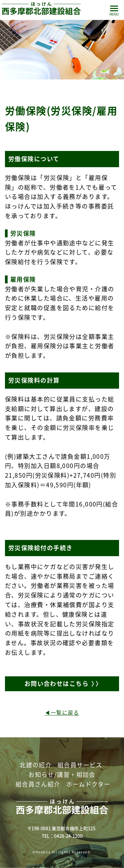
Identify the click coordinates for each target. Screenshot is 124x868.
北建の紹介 (36, 765)
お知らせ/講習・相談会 (62, 774)
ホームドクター (88, 784)
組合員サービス (80, 765)
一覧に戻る (65, 712)
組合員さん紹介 (38, 784)
